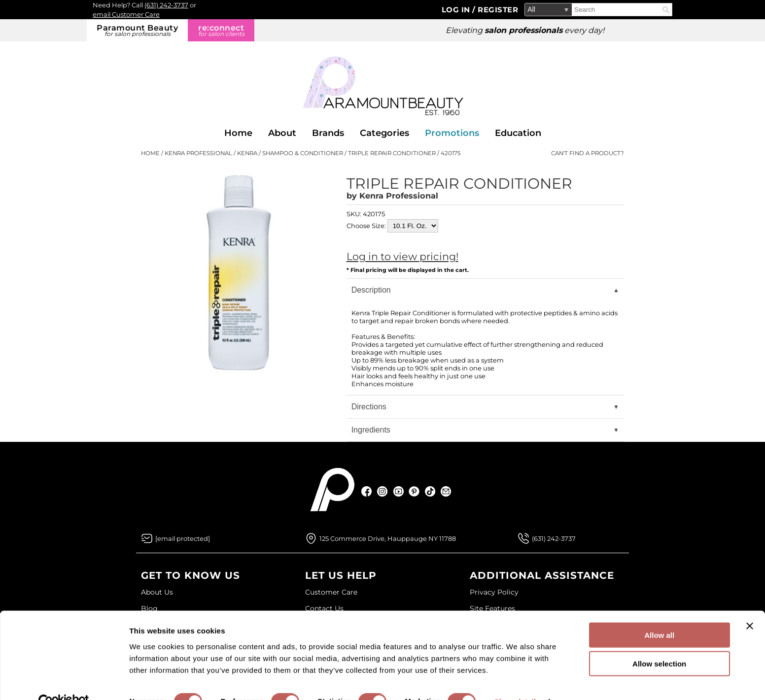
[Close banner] (750, 604)
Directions (369, 407)
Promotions (452, 133)
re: (221, 30)
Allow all (659, 614)
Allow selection (659, 643)
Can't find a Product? (588, 153)
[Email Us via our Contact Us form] (183, 538)
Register (498, 10)
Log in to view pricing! (402, 256)
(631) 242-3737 (166, 5)
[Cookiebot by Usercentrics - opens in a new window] (64, 681)
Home (238, 133)
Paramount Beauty (137, 30)
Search (666, 10)
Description (371, 290)
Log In (457, 10)
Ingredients (371, 430)
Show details (517, 681)
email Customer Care (126, 14)
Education (518, 133)
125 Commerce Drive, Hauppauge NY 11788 (388, 538)
